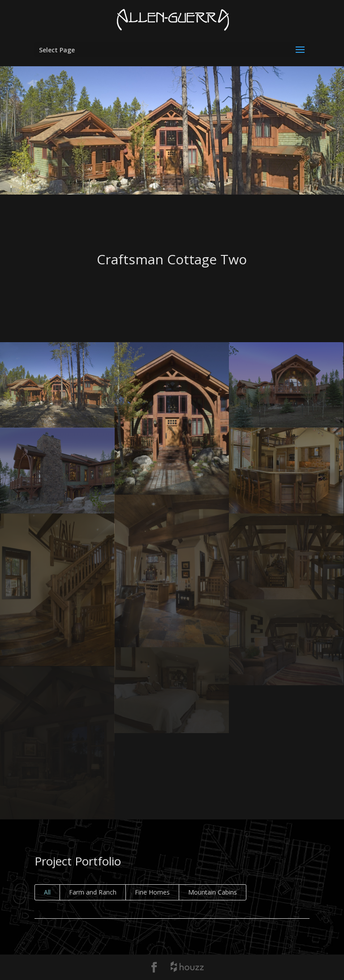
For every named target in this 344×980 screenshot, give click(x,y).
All (47, 892)
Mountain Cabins (213, 892)
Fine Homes (152, 892)
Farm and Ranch (93, 892)
